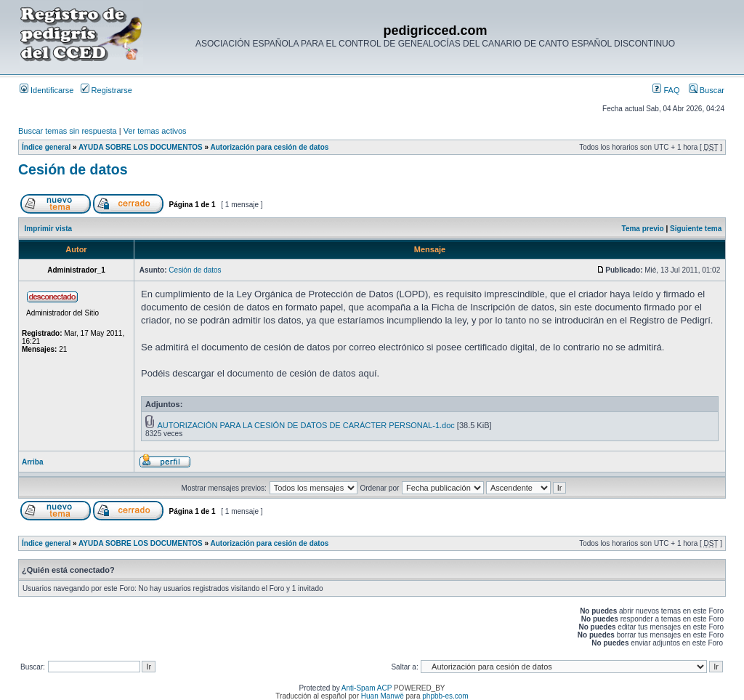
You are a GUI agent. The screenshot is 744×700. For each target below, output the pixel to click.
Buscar (707, 90)
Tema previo (643, 229)
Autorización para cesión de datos (270, 147)
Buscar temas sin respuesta (68, 131)
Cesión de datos (73, 169)
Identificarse (46, 90)
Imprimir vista (49, 229)
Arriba (32, 462)
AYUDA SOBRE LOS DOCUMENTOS (141, 147)
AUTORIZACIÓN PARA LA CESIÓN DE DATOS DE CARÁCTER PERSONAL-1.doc (306, 425)
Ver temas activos (155, 131)
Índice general (46, 147)
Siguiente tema (696, 229)
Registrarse (106, 90)
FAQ (666, 90)
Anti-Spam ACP (367, 688)
